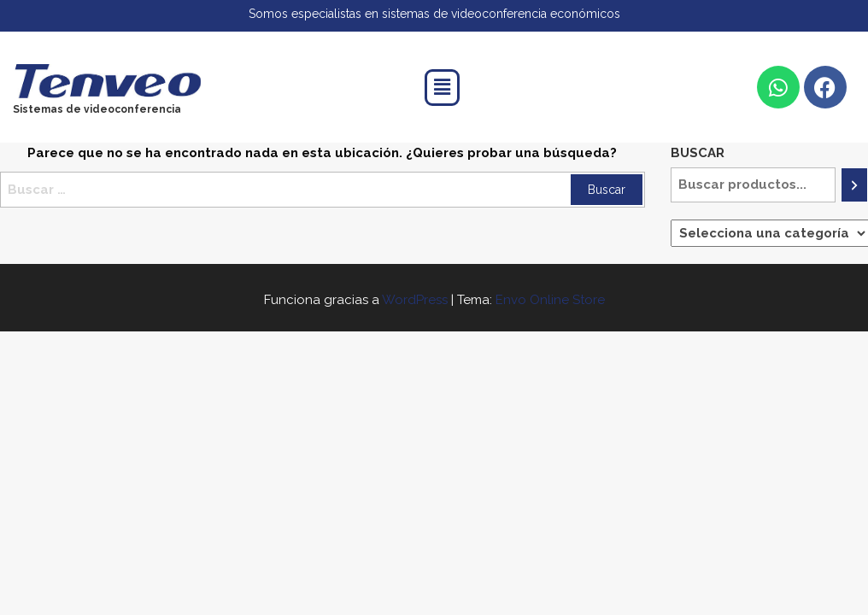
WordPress (415, 300)
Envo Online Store (550, 300)
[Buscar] (854, 185)
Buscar (698, 153)
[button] (442, 88)
